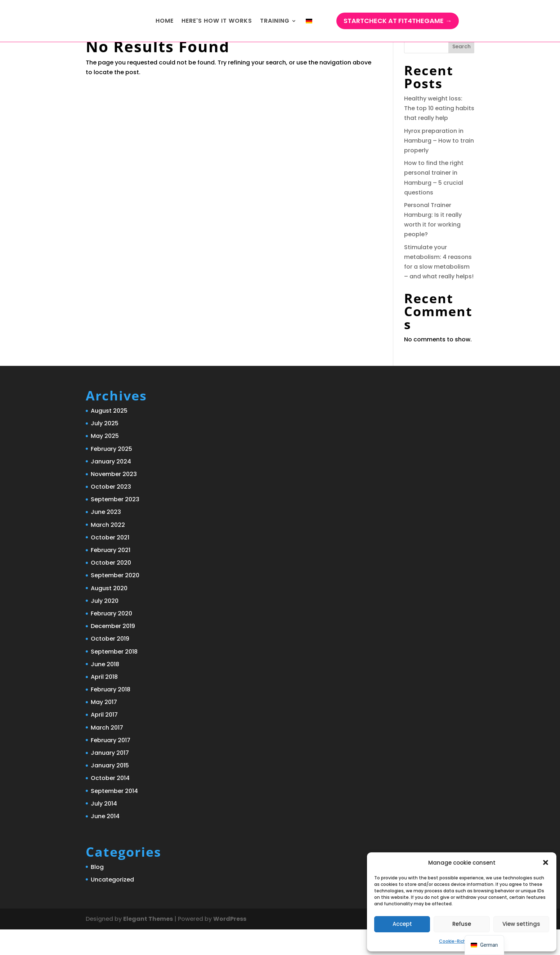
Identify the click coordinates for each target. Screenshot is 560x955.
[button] (546, 862)
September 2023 (115, 525)
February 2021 (111, 576)
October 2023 (111, 512)
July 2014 (104, 829)
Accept (402, 924)
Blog (97, 893)
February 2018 (111, 715)
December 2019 (113, 652)
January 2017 (110, 778)
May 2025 (105, 461)
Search (462, 72)
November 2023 (114, 500)
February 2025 (111, 474)
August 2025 (109, 436)
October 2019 (110, 664)
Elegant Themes (148, 944)
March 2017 (107, 753)
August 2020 (109, 614)
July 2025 (105, 449)
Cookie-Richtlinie (458, 941)
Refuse (462, 924)
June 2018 (105, 690)
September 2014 (114, 817)
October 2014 (110, 804)
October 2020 (111, 588)
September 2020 (115, 601)
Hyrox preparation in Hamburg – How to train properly (439, 166)
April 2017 (104, 740)
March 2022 (108, 550)
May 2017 (104, 728)
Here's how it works (217, 21)
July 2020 (105, 626)
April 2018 (104, 702)
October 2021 (110, 563)
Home (165, 21)
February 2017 (111, 766)
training (275, 21)
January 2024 (111, 487)
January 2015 (110, 791)
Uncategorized (112, 905)
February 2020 (111, 639)
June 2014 (105, 842)
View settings (521, 924)
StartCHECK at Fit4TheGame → (398, 21)
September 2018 (114, 677)
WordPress (230, 944)
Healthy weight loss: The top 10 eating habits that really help (439, 134)
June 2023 (106, 537)
